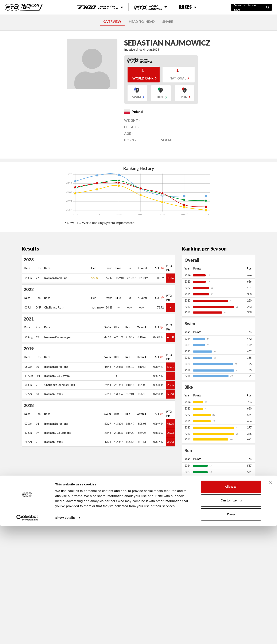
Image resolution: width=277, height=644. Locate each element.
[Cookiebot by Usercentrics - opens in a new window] (27, 636)
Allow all (231, 605)
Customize (231, 618)
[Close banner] (270, 600)
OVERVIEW (112, 21)
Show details (65, 636)
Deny (231, 632)
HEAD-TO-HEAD (142, 21)
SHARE (168, 21)
